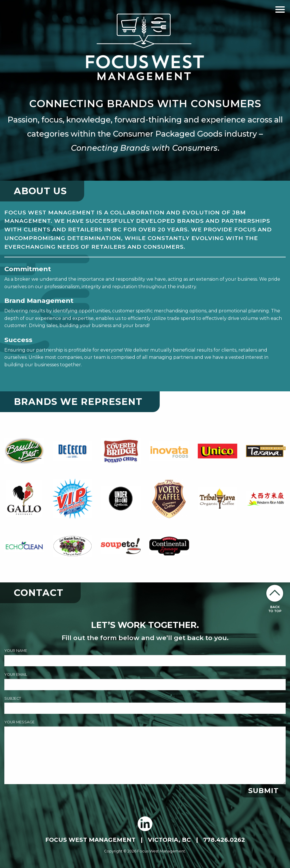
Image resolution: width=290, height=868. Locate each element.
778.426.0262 (224, 840)
